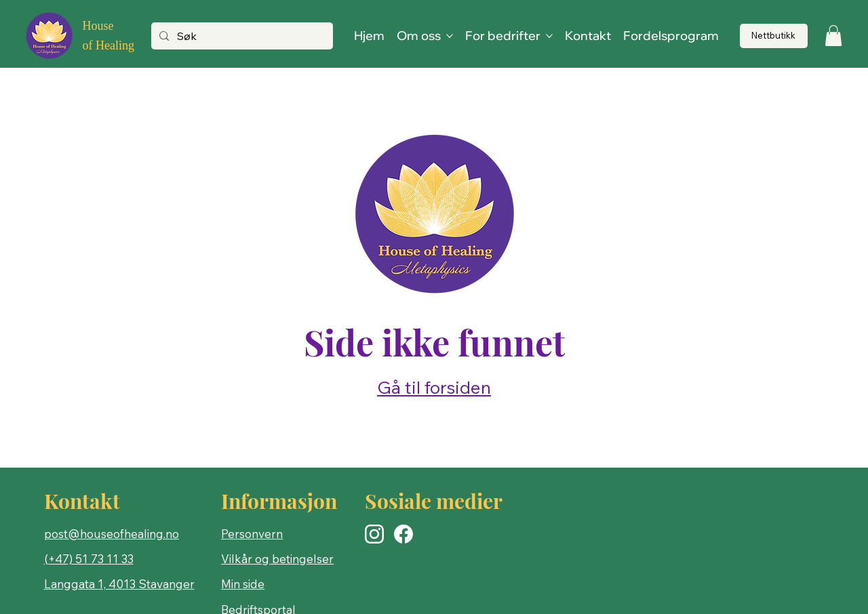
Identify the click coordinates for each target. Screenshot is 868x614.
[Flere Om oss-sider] (450, 36)
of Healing (108, 45)
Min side (243, 584)
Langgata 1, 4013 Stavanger (119, 584)
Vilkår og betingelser (277, 559)
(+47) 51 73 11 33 (89, 559)
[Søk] (240, 37)
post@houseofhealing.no (112, 534)
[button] (833, 36)
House (98, 26)
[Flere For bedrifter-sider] (549, 36)
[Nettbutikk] (774, 36)
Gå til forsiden (434, 387)
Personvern (252, 534)
